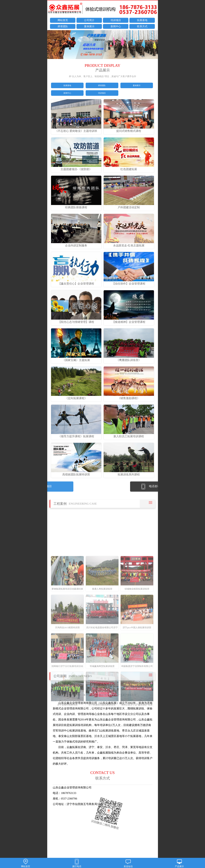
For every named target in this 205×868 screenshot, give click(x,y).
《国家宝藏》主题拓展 (76, 365)
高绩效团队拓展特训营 (76, 479)
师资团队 (63, 27)
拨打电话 (77, 863)
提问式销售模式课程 (129, 136)
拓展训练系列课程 (129, 479)
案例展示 (89, 27)
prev (52, 45)
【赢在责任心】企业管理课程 (76, 288)
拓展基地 (142, 21)
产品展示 (179, 863)
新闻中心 (116, 27)
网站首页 (63, 21)
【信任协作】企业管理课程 (129, 288)
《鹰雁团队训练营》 (129, 365)
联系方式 (142, 27)
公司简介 (89, 21)
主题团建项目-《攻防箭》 (76, 174)
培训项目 (116, 21)
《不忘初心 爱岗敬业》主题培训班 (76, 136)
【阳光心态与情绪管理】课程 (76, 326)
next (154, 45)
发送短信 (128, 863)
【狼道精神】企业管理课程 (129, 326)
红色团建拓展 (129, 174)
